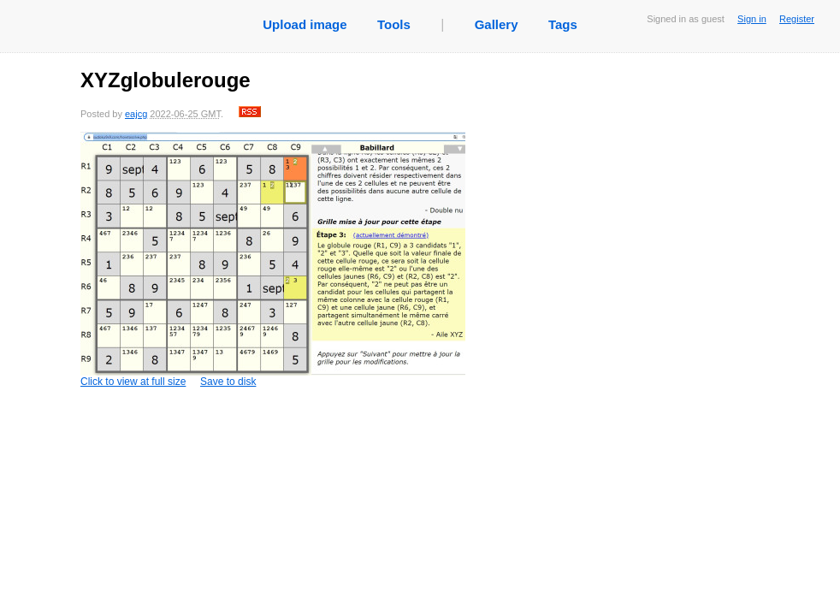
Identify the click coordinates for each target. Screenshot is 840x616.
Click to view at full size (273, 260)
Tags (563, 24)
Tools (394, 24)
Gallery (497, 24)
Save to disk (228, 382)
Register (797, 19)
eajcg (136, 114)
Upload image (305, 24)
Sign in (752, 19)
